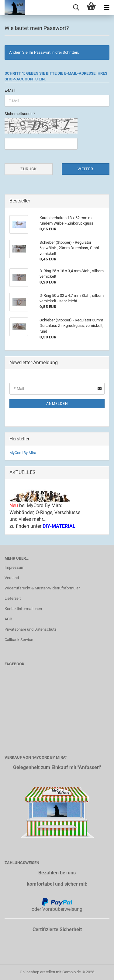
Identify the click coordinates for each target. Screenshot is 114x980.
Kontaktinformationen (23, 609)
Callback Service (19, 640)
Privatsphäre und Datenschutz (30, 629)
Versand (12, 578)
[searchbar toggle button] (76, 8)
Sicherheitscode (19, 114)
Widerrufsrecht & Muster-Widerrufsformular (42, 588)
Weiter (85, 169)
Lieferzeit (13, 598)
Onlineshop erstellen (37, 972)
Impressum (14, 567)
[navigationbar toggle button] (106, 8)
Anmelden (57, 404)
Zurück (29, 169)
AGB (8, 619)
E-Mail (10, 90)
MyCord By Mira (23, 453)
